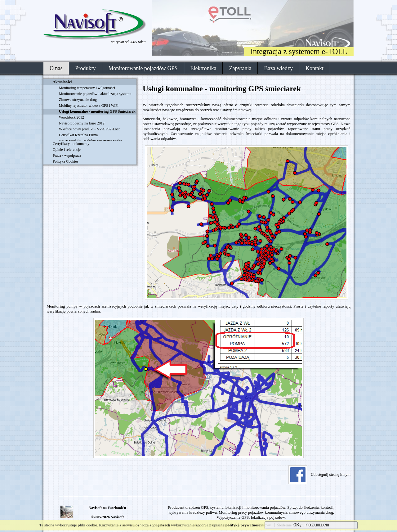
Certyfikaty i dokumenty (71, 144)
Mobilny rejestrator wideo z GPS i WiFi (89, 106)
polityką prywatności (244, 525)
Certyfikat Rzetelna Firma (78, 135)
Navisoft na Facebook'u (107, 508)
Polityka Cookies (65, 161)
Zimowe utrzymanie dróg (78, 100)
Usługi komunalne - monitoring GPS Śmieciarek (97, 111)
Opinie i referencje (67, 150)
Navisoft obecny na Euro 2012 (82, 123)
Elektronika (203, 68)
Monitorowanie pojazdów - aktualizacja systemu (95, 94)
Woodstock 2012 (71, 117)
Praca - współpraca (67, 156)
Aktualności (62, 82)
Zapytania (240, 68)
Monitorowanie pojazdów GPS (143, 68)
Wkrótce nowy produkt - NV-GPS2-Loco (90, 129)
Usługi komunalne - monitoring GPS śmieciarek (222, 89)
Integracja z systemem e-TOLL (299, 51)
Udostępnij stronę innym (319, 474)
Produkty (86, 68)
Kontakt (314, 68)
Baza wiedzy (278, 68)
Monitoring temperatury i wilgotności (87, 88)
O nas (56, 68)
